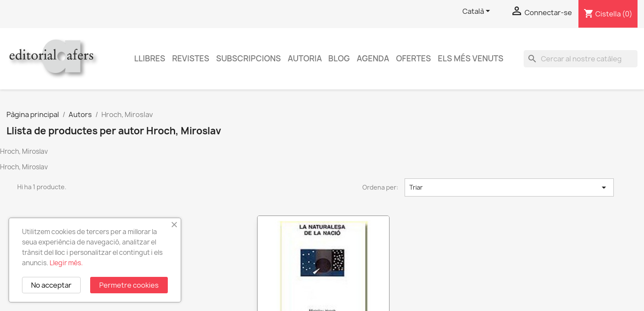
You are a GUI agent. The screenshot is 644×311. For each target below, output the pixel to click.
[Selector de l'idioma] (478, 12)
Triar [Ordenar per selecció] (509, 187)
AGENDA (373, 59)
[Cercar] (581, 59)
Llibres (150, 59)
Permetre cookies (129, 285)
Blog (339, 59)
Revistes (191, 59)
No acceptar (51, 285)
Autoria (305, 59)
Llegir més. (66, 263)
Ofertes (413, 59)
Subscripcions (248, 59)
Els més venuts (471, 59)
